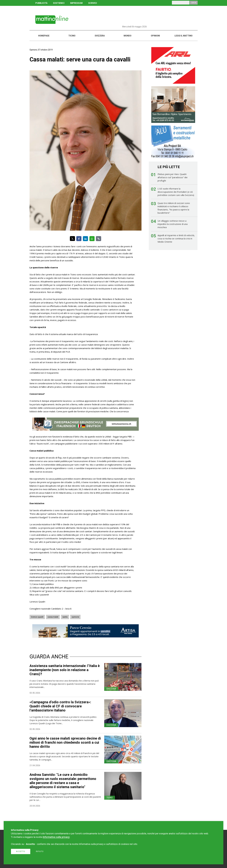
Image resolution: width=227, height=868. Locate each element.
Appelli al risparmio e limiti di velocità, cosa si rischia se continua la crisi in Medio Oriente (176, 238)
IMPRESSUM (76, 3)
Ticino (72, 36)
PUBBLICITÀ (41, 3)
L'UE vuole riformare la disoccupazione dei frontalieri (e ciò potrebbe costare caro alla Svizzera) (176, 192)
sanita (65, 617)
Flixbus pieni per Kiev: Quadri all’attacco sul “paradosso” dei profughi (172, 177)
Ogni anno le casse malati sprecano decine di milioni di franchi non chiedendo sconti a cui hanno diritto (65, 742)
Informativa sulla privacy (56, 837)
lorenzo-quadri (37, 617)
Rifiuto (40, 851)
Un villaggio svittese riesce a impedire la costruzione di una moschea (173, 224)
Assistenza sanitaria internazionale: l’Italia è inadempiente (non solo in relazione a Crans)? (65, 670)
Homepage (44, 36)
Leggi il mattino (184, 36)
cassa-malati (53, 617)
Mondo (128, 36)
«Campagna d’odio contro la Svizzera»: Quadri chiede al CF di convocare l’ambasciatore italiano (60, 706)
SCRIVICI (93, 3)
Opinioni (155, 36)
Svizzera (100, 36)
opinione (75, 617)
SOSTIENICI (59, 3)
